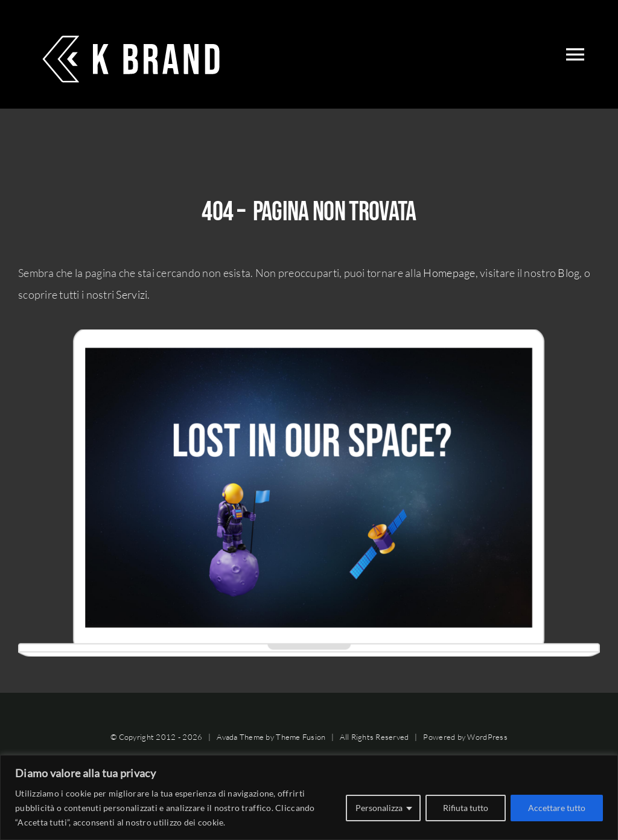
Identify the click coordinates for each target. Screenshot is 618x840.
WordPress (487, 737)
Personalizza (379, 808)
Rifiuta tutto (466, 808)
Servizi (132, 294)
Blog (569, 273)
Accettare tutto (557, 808)
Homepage (449, 273)
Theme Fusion (301, 737)
